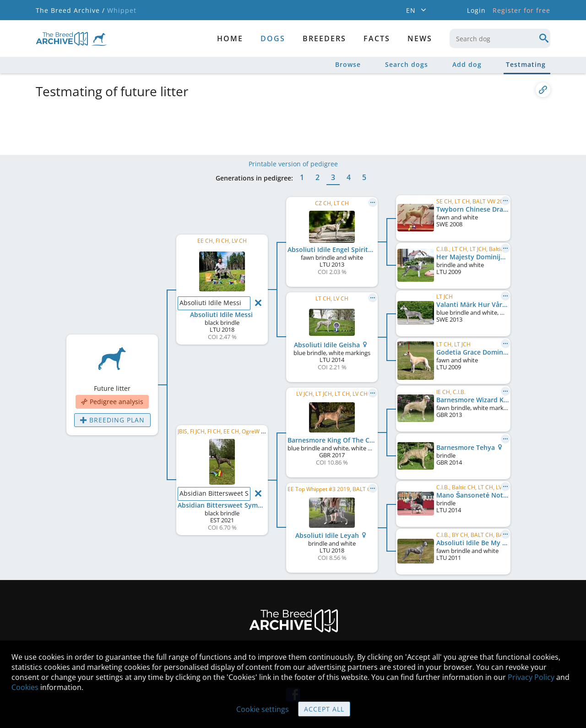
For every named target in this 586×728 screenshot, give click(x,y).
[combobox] (500, 38)
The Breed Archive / (70, 10)
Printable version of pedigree (293, 164)
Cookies (25, 687)
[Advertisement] (258, 125)
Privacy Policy (531, 677)
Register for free (521, 10)
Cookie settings (263, 709)
